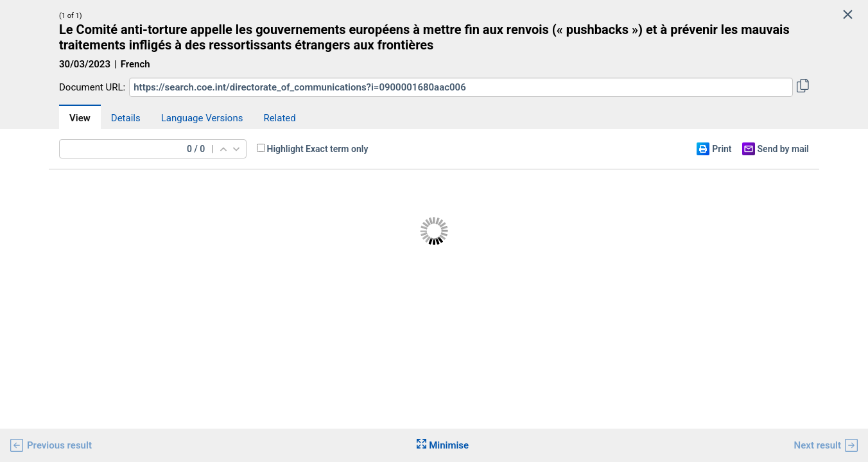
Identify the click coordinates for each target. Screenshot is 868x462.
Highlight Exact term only (318, 149)
